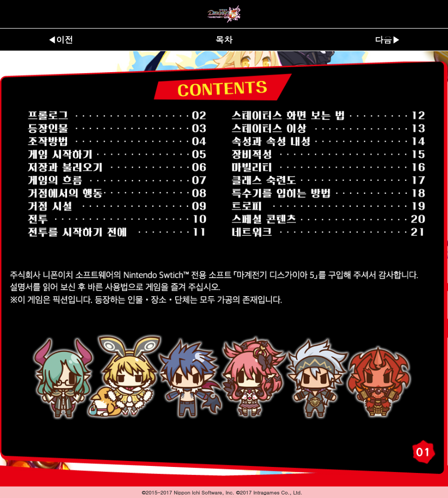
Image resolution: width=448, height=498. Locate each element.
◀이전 (60, 40)
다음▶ (388, 40)
